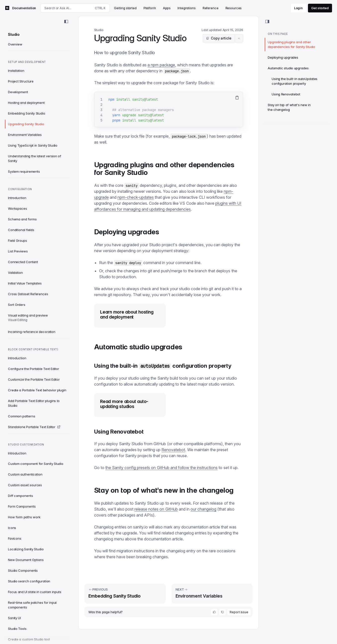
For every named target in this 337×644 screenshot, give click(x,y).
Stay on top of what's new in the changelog (289, 107)
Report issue (239, 612)
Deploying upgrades (283, 57)
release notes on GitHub (156, 509)
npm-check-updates (136, 197)
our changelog (203, 509)
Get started (320, 8)
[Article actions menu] (239, 38)
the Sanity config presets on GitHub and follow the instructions (161, 468)
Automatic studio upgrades (288, 68)
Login (298, 8)
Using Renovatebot (286, 94)
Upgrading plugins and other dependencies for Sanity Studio (291, 44)
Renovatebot (173, 450)
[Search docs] (75, 8)
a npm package (161, 65)
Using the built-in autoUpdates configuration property (295, 81)
